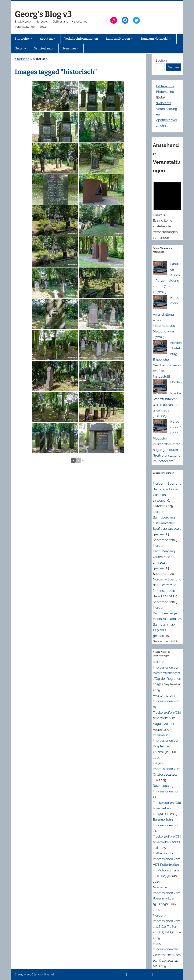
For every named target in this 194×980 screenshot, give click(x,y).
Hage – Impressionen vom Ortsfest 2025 (167, 769)
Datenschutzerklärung (88, 975)
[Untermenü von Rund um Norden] (132, 39)
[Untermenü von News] (25, 48)
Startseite (22, 59)
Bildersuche (165, 92)
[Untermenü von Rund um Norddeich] (171, 39)
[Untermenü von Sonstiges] (78, 48)
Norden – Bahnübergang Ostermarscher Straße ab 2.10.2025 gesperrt (167, 523)
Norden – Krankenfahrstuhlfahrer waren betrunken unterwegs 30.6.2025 (167, 399)
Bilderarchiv (165, 86)
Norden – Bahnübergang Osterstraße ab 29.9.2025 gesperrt (164, 557)
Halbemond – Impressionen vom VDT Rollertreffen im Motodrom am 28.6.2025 (167, 865)
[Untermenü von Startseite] (31, 39)
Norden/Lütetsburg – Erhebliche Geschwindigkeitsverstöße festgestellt (167, 360)
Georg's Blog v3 (43, 14)
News (132, 975)
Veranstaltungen (115, 975)
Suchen (161, 60)
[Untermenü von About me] (55, 39)
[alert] (167, 210)
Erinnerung (145, 975)
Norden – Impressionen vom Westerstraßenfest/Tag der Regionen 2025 (167, 673)
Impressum (64, 975)
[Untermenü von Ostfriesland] (53, 48)
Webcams (164, 103)
